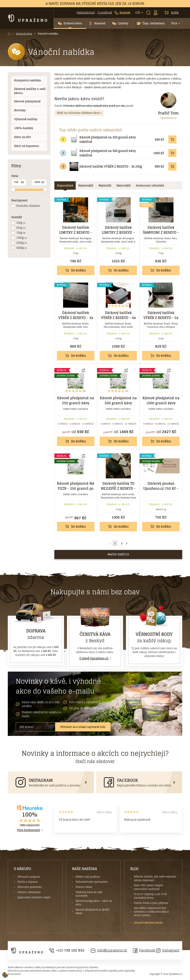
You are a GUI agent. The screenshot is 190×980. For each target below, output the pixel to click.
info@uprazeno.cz (109, 950)
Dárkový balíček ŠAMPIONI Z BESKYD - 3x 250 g (161, 232)
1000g (22, 238)
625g (21, 228)
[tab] (65, 186)
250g (21, 223)
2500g (22, 243)
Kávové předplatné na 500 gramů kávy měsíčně (108, 153)
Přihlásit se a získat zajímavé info (83, 727)
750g (21, 233)
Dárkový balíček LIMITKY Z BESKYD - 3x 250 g (76, 232)
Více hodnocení (28, 830)
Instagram (168, 950)
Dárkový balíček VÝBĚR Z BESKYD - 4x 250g (118, 318)
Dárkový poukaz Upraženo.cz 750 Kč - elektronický (161, 488)
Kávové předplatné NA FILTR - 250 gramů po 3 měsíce (76, 488)
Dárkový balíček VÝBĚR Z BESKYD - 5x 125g (161, 318)
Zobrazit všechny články (148, 923)
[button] (70, 23)
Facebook (144, 950)
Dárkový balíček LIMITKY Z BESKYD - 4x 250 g (118, 232)
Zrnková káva (24, 34)
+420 (67, 950)
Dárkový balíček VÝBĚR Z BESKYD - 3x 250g (111, 166)
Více (174, 23)
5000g (22, 248)
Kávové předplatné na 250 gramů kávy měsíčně (108, 140)
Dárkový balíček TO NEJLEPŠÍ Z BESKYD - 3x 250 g (118, 488)
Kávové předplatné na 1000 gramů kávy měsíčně (161, 403)
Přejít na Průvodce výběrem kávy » (79, 113)
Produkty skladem (28, 206)
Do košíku (76, 270)
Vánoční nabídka (48, 34)
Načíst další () (118, 554)
